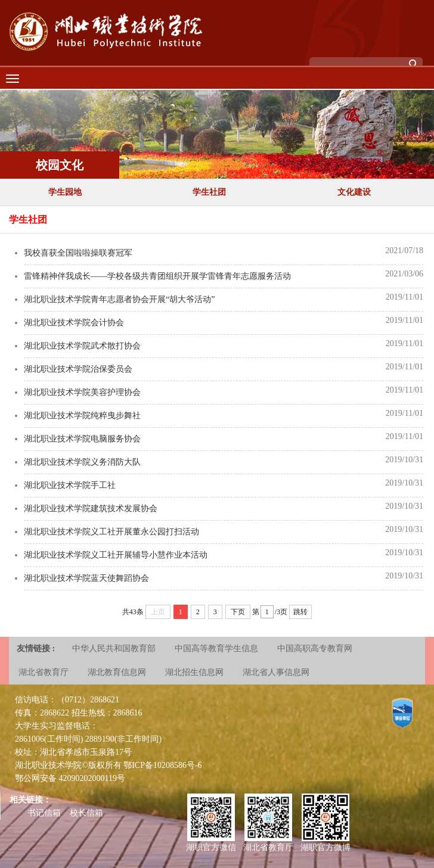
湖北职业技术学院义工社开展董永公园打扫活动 (111, 532)
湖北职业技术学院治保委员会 (78, 369)
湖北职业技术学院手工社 (70, 485)
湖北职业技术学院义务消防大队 (82, 462)
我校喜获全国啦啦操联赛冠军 (78, 253)
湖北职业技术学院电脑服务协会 (82, 439)
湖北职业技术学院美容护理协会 (82, 392)
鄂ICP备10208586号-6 (162, 765)
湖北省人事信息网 (276, 672)
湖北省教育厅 (44, 672)
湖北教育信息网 (117, 672)
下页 (238, 612)
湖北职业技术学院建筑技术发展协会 (91, 508)
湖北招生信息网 (194, 672)
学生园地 (65, 192)
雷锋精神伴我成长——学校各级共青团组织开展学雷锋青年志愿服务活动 (157, 276)
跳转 (300, 612)
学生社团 (209, 192)
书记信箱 (44, 813)
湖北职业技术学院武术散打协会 (82, 346)
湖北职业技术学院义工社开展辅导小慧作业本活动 (116, 555)
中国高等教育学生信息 (216, 648)
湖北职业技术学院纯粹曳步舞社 (82, 416)
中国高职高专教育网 (315, 648)
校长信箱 (86, 813)
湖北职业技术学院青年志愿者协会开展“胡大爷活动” (119, 299)
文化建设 (354, 192)
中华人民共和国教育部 (114, 648)
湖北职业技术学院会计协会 (74, 323)
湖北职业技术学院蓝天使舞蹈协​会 (86, 578)
